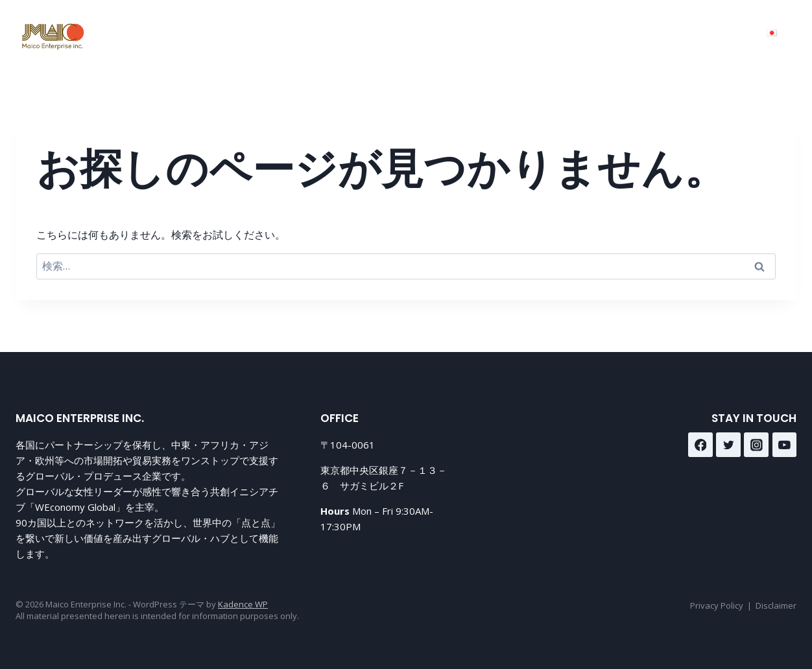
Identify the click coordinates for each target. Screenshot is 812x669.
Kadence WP (243, 604)
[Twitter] (728, 445)
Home (410, 33)
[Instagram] (756, 445)
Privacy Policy (717, 605)
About (546, 33)
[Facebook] (700, 445)
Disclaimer (776, 605)
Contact (609, 33)
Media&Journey (701, 33)
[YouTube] (785, 445)
